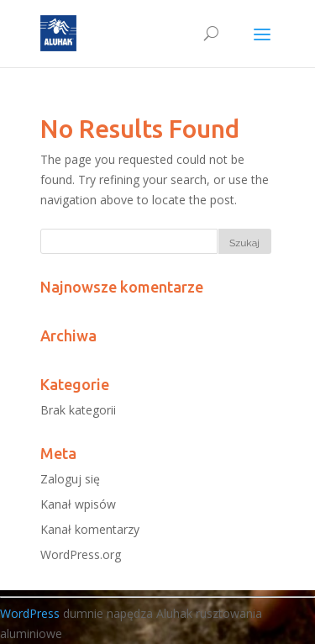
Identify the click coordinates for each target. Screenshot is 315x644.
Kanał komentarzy (90, 529)
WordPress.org (81, 554)
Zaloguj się (70, 479)
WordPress (30, 613)
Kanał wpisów (78, 504)
